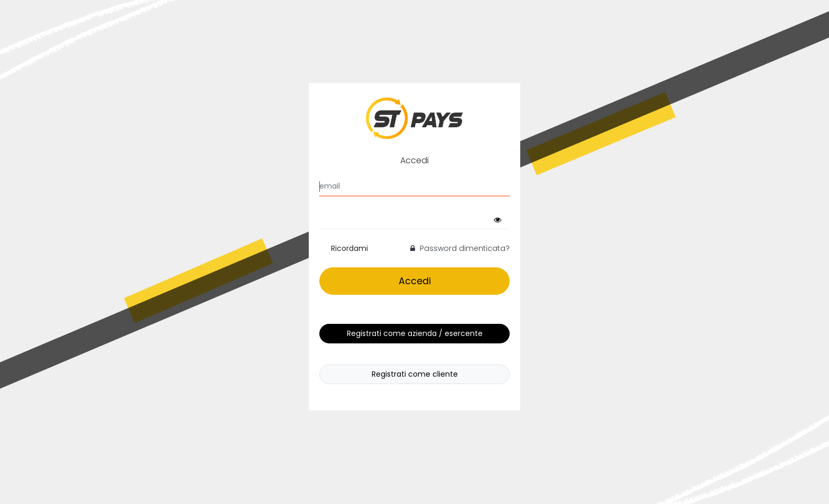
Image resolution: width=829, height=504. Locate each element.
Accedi (415, 281)
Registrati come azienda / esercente (415, 333)
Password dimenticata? (460, 248)
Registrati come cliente (415, 374)
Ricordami (349, 248)
